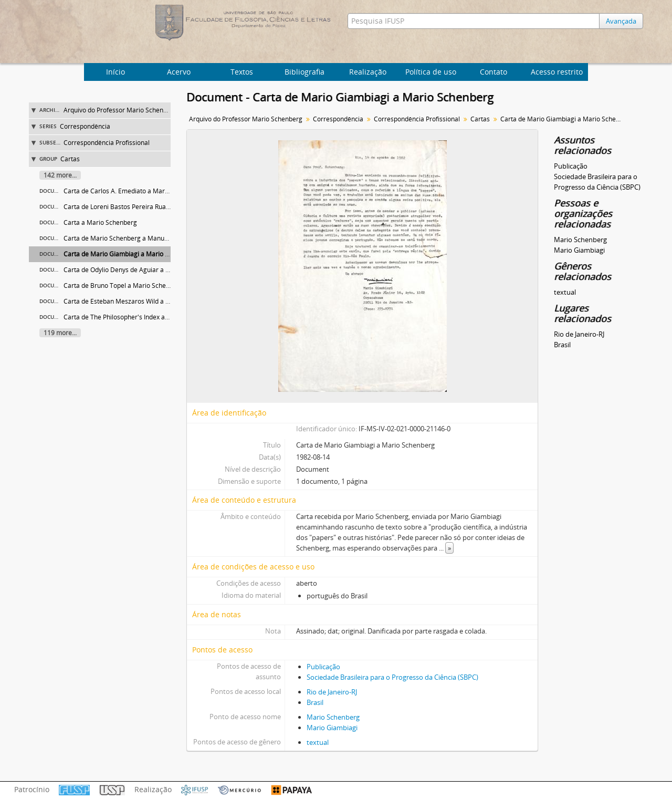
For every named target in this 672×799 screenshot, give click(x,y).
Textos (242, 72)
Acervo (179, 72)
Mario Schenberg (333, 717)
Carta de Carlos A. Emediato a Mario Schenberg (133, 191)
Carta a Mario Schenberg (100, 222)
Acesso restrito (557, 72)
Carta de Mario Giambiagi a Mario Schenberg (130, 254)
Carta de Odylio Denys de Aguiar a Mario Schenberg (140, 270)
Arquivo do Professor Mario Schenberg (120, 110)
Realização (368, 72)
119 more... (60, 333)
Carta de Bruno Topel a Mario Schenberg (123, 286)
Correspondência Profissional (107, 143)
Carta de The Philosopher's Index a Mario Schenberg (140, 317)
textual (318, 742)
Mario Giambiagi (332, 728)
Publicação (323, 667)
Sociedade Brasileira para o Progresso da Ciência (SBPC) (392, 677)
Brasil (315, 702)
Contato (493, 72)
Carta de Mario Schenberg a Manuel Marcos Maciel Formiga (152, 238)
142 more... (60, 175)
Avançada (621, 21)
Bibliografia (304, 72)
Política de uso (431, 72)
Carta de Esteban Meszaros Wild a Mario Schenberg (140, 301)
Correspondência (85, 126)
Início (115, 72)
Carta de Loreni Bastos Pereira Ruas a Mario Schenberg (145, 207)
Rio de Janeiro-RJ (332, 692)
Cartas (70, 159)
